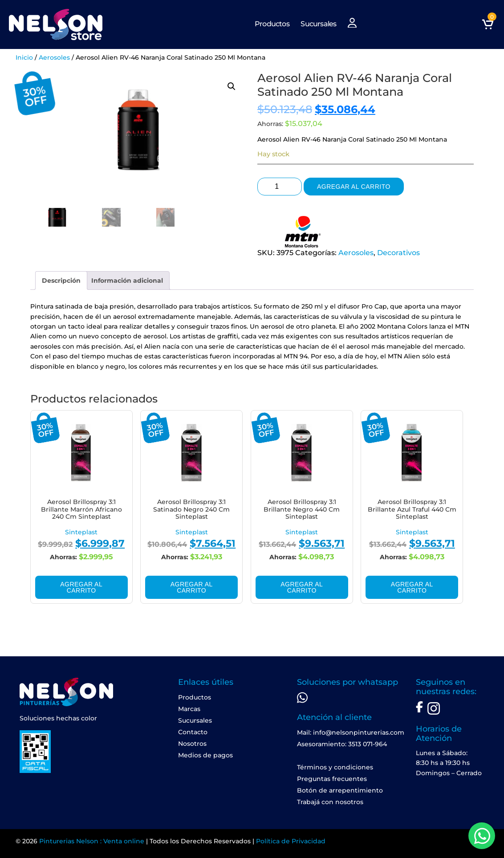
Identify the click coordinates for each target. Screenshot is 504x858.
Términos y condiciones (335, 767)
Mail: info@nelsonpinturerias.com (351, 732)
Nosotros (192, 744)
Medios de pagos (205, 755)
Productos (272, 24)
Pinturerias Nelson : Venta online (92, 841)
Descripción (61, 281)
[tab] (61, 281)
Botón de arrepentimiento (340, 790)
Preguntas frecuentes (332, 779)
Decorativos (398, 253)
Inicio (24, 57)
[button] (232, 86)
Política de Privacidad (291, 841)
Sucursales (318, 24)
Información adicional (127, 281)
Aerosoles (54, 57)
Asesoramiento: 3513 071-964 (342, 744)
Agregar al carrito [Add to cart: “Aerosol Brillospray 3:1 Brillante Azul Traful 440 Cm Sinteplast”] (412, 587)
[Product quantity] (280, 187)
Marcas (189, 709)
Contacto (193, 732)
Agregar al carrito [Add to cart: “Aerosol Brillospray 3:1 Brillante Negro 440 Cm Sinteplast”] (302, 587)
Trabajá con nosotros (330, 802)
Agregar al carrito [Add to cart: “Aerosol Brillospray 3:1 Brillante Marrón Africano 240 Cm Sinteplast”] (81, 587)
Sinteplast (81, 532)
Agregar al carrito (354, 187)
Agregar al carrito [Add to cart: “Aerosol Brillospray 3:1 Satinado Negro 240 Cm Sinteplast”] (192, 587)
